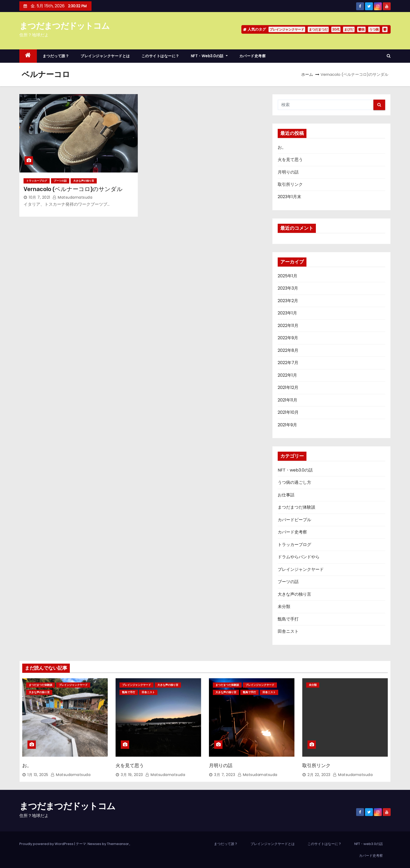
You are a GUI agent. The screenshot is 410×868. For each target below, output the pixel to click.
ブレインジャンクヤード (287, 29)
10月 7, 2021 (39, 197)
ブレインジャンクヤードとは (105, 56)
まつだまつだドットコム (64, 26)
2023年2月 (288, 301)
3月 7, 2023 (225, 775)
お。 (282, 147)
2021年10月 (288, 412)
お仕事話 (286, 495)
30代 (336, 29)
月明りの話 (288, 172)
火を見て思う (290, 160)
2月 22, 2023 (319, 775)
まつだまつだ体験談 (297, 507)
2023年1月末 (289, 197)
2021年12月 (288, 387)
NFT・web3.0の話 (209, 56)
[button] (389, 56)
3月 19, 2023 (132, 775)
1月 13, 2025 (38, 775)
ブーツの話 (60, 181)
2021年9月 (287, 425)
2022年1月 (287, 375)
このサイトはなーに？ (160, 56)
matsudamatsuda (72, 197)
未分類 (284, 607)
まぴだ (349, 29)
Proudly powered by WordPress (47, 844)
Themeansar (118, 844)
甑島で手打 (288, 619)
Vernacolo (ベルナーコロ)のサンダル (73, 189)
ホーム (307, 74)
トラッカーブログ (37, 181)
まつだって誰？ (56, 56)
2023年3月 (288, 288)
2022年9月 (288, 338)
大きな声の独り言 (84, 181)
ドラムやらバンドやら (299, 557)
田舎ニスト (288, 631)
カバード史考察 (253, 56)
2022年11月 (288, 326)
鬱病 (361, 29)
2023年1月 (287, 313)
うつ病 (374, 29)
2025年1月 (287, 276)
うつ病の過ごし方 (294, 482)
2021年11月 (287, 400)
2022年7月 (288, 363)
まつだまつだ (318, 29)
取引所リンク (290, 184)
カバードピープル (294, 520)
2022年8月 (288, 350)
